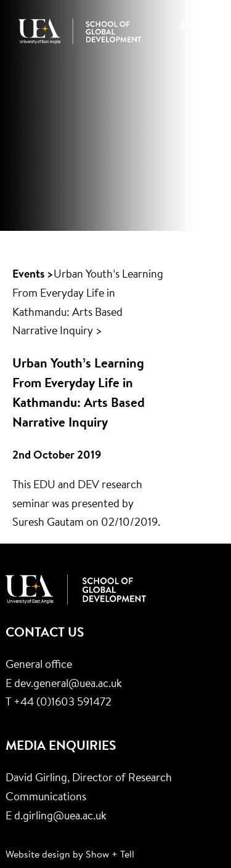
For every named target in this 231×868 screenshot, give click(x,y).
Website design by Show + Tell (70, 855)
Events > (33, 275)
